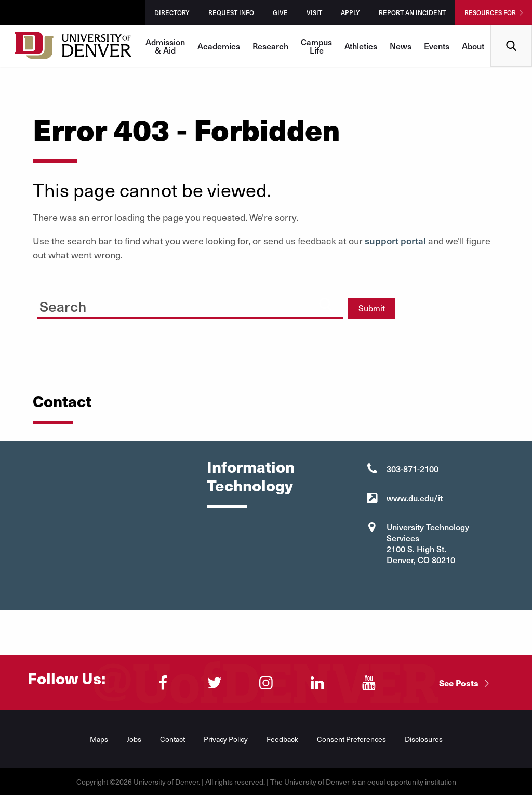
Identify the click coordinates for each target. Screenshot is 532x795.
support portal (395, 240)
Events (437, 46)
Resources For (490, 12)
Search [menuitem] (511, 29)
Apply (350, 12)
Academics (219, 46)
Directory (172, 12)
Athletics (361, 46)
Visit (314, 12)
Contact (172, 739)
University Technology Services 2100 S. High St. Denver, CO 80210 (428, 543)
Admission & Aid (165, 46)
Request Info (231, 12)
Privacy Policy (226, 739)
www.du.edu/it (415, 498)
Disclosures (424, 739)
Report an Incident (412, 12)
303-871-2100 (413, 468)
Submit (372, 308)
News (401, 46)
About (473, 46)
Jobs (134, 739)
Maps (99, 739)
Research (270, 46)
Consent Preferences (351, 739)
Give (280, 12)
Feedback (282, 739)
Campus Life (316, 46)
